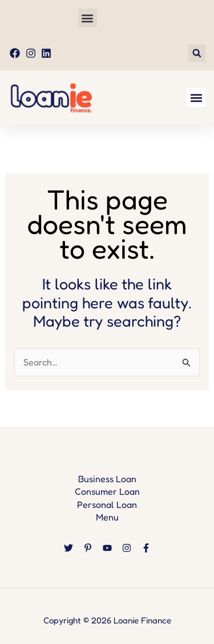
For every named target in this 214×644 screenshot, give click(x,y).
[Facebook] (146, 548)
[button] (88, 18)
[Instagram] (127, 548)
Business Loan (107, 479)
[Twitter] (68, 548)
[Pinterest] (88, 548)
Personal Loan (107, 504)
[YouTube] (107, 548)
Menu (107, 517)
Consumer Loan (107, 491)
